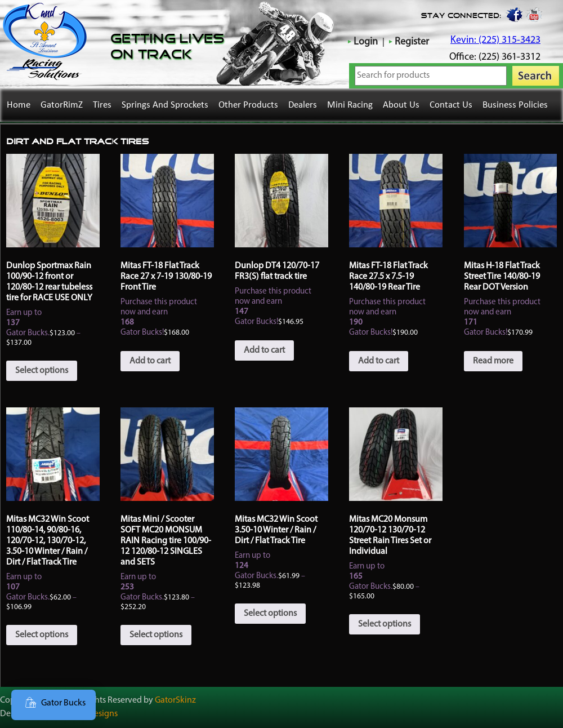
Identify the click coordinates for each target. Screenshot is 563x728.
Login (366, 42)
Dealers (303, 105)
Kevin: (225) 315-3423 (495, 40)
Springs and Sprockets (165, 105)
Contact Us (451, 105)
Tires (102, 105)
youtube (534, 14)
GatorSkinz (175, 700)
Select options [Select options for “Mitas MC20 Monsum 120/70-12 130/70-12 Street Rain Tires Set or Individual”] (385, 624)
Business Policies (515, 105)
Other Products (248, 105)
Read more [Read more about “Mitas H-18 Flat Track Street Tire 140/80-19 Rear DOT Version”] (493, 361)
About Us (401, 105)
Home (19, 105)
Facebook (513, 14)
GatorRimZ (62, 105)
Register (412, 42)
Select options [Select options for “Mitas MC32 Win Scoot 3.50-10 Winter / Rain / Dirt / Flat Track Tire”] (270, 614)
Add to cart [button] (150, 361)
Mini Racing (350, 105)
